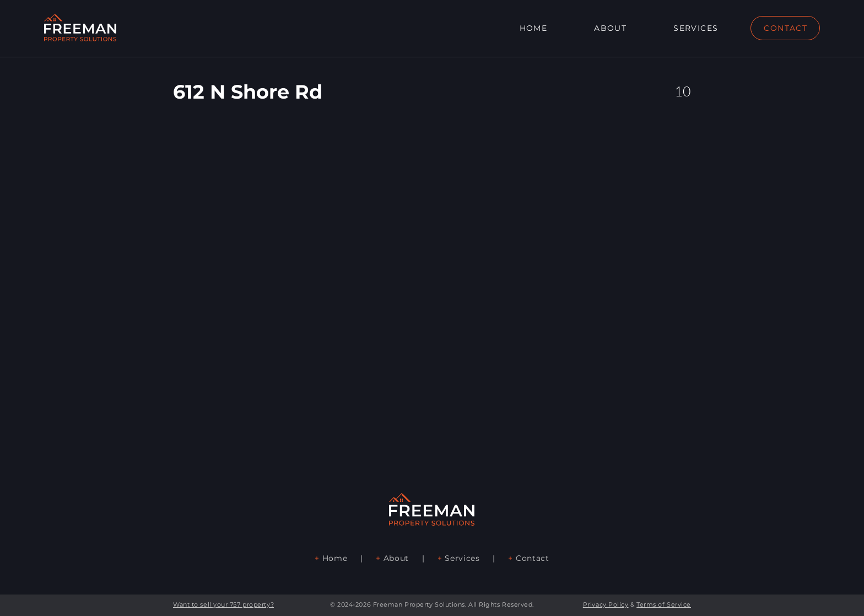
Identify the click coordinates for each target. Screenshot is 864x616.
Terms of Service (664, 604)
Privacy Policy (606, 604)
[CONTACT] (785, 28)
